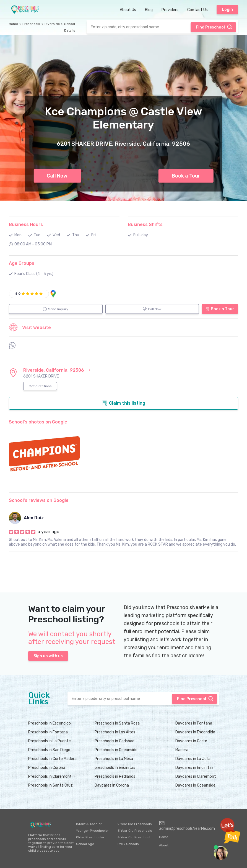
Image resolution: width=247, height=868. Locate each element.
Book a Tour (186, 176)
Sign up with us (48, 656)
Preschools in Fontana (48, 732)
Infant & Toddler (89, 824)
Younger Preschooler (93, 831)
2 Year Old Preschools (135, 824)
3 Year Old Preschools (135, 831)
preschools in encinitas (115, 768)
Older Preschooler (90, 837)
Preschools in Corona (47, 768)
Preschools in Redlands (115, 776)
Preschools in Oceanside (116, 750)
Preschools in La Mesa (114, 759)
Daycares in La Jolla (193, 759)
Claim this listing (124, 403)
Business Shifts (145, 224)
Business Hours (26, 224)
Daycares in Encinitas (194, 768)
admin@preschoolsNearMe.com (187, 826)
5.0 (18, 294)
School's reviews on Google (39, 500)
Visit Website (30, 327)
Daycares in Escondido (195, 732)
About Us (128, 10)
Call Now (57, 176)
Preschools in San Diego (49, 750)
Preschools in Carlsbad (115, 741)
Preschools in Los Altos (115, 732)
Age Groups (22, 263)
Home (13, 24)
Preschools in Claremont (50, 776)
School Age (85, 844)
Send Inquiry (56, 309)
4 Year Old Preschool (134, 837)
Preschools (31, 24)
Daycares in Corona (112, 785)
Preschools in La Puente (50, 741)
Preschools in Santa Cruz (50, 785)
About (164, 845)
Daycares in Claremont (196, 776)
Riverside (52, 24)
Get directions (40, 386)
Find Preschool (214, 27)
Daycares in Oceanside (195, 785)
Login (227, 10)
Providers (170, 10)
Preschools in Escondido (50, 723)
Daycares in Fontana (194, 723)
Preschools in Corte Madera (52, 759)
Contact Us (197, 10)
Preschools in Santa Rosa (117, 723)
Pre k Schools (128, 844)
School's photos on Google (38, 422)
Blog (149, 10)
